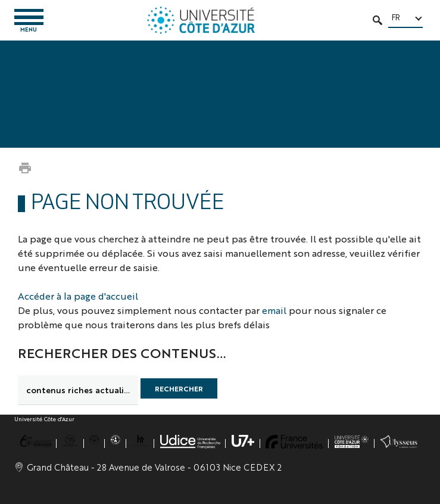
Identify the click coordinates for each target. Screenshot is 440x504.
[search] (78, 390)
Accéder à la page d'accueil (78, 296)
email (274, 310)
